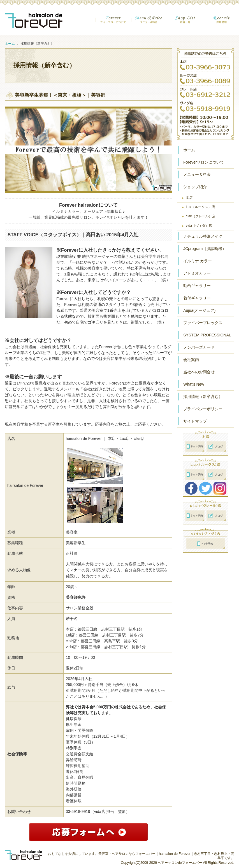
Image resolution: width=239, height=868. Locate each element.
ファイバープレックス (203, 323)
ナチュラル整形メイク (203, 236)
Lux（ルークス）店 (200, 207)
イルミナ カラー (198, 261)
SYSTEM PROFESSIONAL (207, 335)
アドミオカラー (197, 273)
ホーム (189, 150)
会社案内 (191, 360)
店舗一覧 (185, 23)
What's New (194, 384)
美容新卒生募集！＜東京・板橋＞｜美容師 (60, 95)
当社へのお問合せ (199, 372)
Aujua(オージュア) (199, 310)
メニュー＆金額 (149, 23)
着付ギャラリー (197, 298)
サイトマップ (195, 421)
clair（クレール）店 (201, 216)
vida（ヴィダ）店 (199, 226)
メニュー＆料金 (197, 174)
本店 (189, 198)
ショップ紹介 (195, 187)
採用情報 (221, 23)
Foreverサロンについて (204, 162)
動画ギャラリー (197, 286)
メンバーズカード (199, 347)
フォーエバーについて (113, 23)
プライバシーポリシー (203, 409)
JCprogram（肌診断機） (205, 249)
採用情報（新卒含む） (203, 397)
